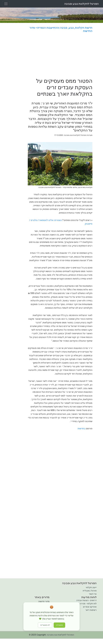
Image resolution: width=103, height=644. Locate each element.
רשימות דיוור (91, 610)
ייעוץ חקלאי (91, 587)
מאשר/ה (59, 625)
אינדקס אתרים (90, 607)
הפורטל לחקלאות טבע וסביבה (81, 4)
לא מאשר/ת (45, 625)
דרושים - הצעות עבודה (86, 600)
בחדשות (82, 428)
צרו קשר (93, 594)
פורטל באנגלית (90, 591)
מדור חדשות (44, 601)
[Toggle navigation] (6, 4)
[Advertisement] (60, 56)
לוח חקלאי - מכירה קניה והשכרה (82, 604)
